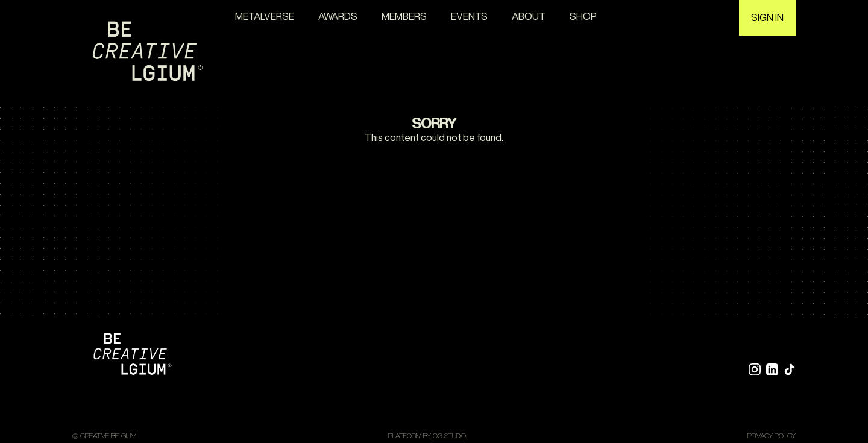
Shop (583, 16)
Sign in (767, 17)
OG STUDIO (449, 435)
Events (469, 16)
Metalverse (265, 16)
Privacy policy (772, 435)
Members (404, 16)
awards (338, 16)
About (529, 16)
